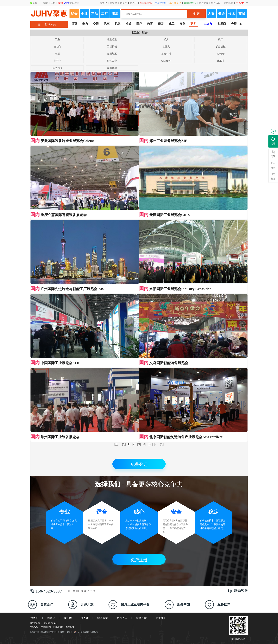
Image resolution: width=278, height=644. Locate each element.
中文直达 (69, 3)
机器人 (166, 47)
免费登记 (139, 464)
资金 (222, 14)
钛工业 (221, 61)
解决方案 (103, 618)
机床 (118, 24)
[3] (139, 444)
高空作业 (57, 68)
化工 (172, 24)
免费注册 (139, 560)
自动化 (57, 47)
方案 (211, 14)
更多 (193, 24)
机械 (128, 24)
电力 (85, 24)
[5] (150, 444)
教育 (150, 24)
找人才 (133, 3)
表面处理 (112, 68)
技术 (232, 14)
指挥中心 (204, 3)
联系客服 (241, 591)
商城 (242, 14)
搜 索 (196, 14)
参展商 (222, 24)
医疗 (139, 24)
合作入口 (216, 3)
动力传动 (166, 61)
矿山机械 (221, 47)
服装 (161, 24)
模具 (166, 39)
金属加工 (112, 54)
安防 (182, 24)
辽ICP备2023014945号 (86, 632)
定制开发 (228, 3)
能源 (115, 14)
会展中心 (237, 24)
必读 (273, 141)
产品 (95, 14)
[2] (134, 444)
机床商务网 (58, 627)
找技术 (123, 3)
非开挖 (57, 61)
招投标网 (70, 627)
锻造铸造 (112, 39)
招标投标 (34, 627)
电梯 (57, 54)
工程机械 (112, 47)
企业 (84, 14)
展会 (74, 14)
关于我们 (161, 618)
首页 (74, 24)
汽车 (107, 24)
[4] (144, 444)
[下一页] (158, 444)
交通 (96, 24)
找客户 (103, 3)
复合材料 (166, 54)
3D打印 (221, 54)
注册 (53, 3)
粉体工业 (112, 61)
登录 (45, 3)
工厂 (105, 14)
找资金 (113, 3)
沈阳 (34, 3)
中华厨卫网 (46, 627)
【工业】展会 (139, 33)
